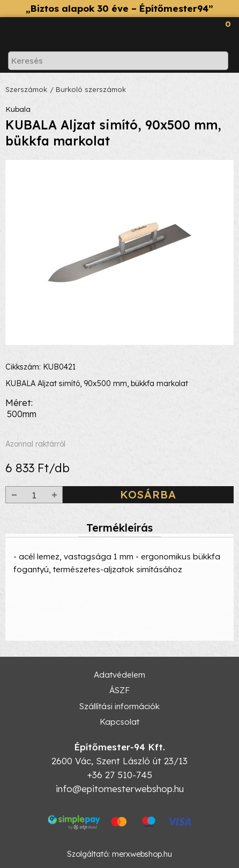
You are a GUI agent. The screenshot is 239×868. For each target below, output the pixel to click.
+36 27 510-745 (119, 775)
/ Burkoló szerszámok (88, 89)
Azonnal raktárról (35, 444)
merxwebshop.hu (142, 854)
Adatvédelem (119, 675)
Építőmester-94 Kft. (119, 747)
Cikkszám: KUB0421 (40, 367)
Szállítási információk (119, 706)
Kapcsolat (119, 722)
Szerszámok (26, 89)
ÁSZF (119, 690)
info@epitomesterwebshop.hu (120, 789)
